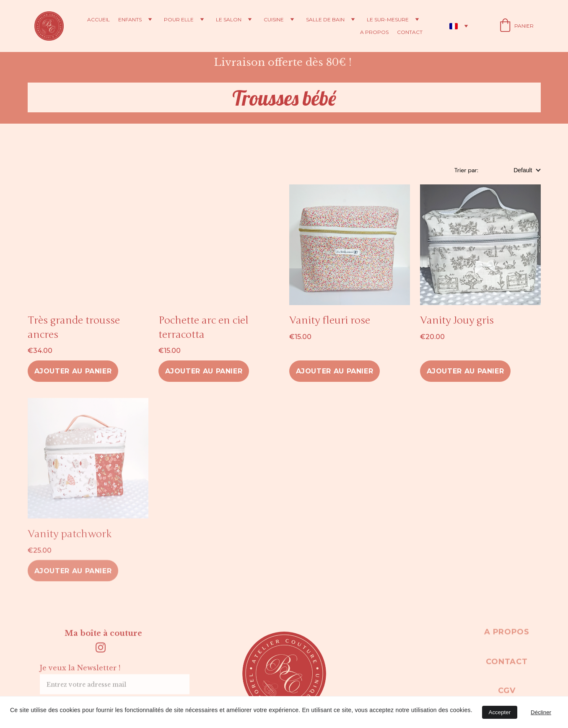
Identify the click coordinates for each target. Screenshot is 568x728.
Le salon (229, 20)
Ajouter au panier (73, 371)
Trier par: (467, 170)
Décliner (541, 712)
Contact (410, 32)
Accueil (99, 20)
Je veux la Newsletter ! (80, 672)
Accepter (500, 712)
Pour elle (179, 20)
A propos (374, 32)
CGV (507, 692)
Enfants (130, 20)
